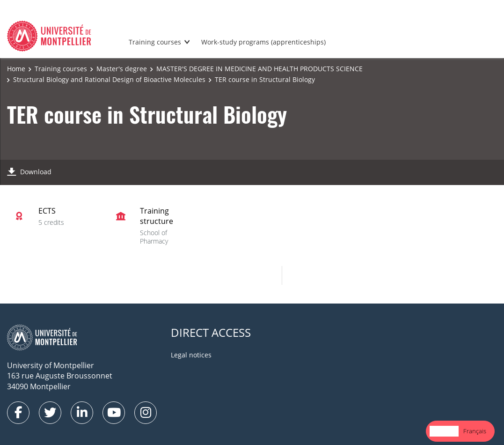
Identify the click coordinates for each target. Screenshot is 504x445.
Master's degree (122, 69)
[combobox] (444, 431)
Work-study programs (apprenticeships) (263, 42)
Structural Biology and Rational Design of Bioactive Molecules (109, 79)
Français (475, 431)
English (444, 431)
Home (16, 69)
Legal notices (191, 355)
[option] (475, 431)
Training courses (155, 42)
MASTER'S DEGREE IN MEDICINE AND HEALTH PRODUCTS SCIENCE (259, 69)
